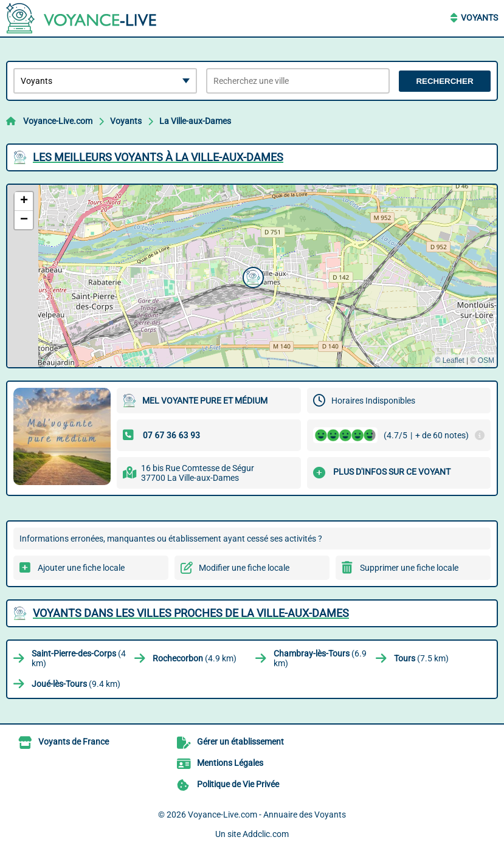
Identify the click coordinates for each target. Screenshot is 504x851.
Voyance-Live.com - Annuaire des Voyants (267, 815)
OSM (486, 360)
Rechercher (444, 81)
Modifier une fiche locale (244, 568)
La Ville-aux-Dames (195, 121)
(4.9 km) (195, 658)
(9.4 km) (76, 684)
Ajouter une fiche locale (81, 568)
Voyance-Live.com (58, 121)
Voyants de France (74, 742)
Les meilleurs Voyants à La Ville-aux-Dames (158, 157)
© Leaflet (449, 360)
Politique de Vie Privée (238, 784)
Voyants (479, 18)
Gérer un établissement (240, 742)
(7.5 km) (421, 658)
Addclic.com (266, 834)
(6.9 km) (320, 658)
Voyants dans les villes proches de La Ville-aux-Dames (191, 613)
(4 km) (79, 658)
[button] (252, 276)
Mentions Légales (230, 763)
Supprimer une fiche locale (409, 568)
